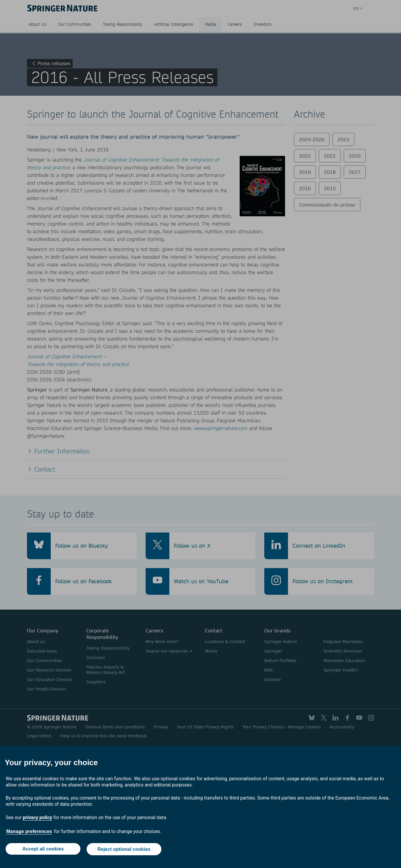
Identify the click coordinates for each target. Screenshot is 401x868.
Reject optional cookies (124, 849)
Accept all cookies (43, 849)
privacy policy (38, 818)
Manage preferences (29, 832)
